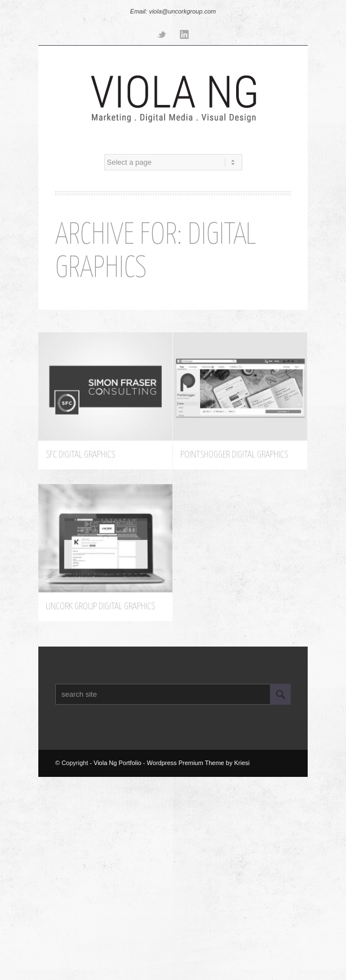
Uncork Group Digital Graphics (100, 610)
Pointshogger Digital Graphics (234, 458)
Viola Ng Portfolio (117, 763)
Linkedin (184, 34)
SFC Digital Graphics (80, 458)
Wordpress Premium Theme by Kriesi (198, 763)
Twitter (162, 34)
